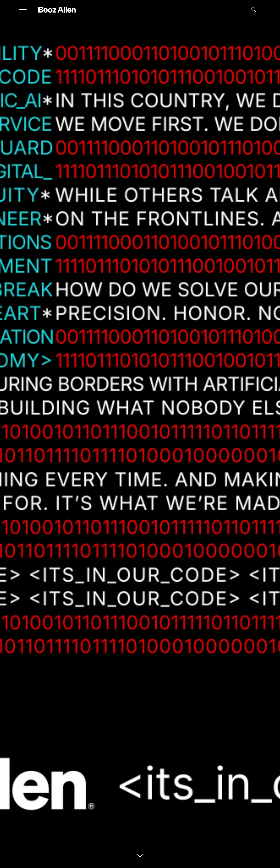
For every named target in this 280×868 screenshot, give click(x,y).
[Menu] (23, 9)
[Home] (57, 9)
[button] (253, 9)
